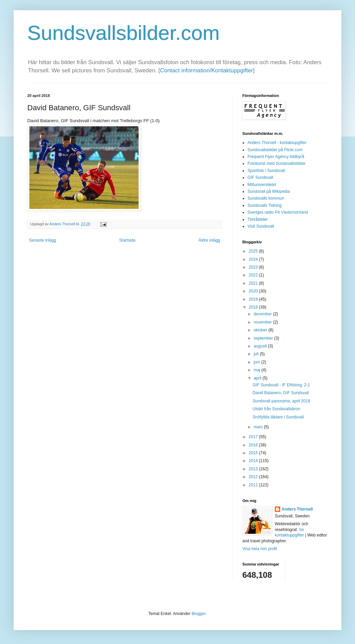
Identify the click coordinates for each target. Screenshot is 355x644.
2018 (254, 307)
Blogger (198, 614)
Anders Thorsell (63, 224)
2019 (254, 299)
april (258, 378)
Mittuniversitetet (262, 185)
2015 (254, 453)
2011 (254, 485)
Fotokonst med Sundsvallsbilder (276, 163)
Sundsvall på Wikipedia (269, 191)
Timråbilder (258, 219)
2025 (254, 251)
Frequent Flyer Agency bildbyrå (276, 157)
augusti (261, 346)
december (263, 314)
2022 (254, 275)
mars (259, 427)
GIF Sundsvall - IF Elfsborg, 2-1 (281, 385)
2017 (254, 437)
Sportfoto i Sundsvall (266, 171)
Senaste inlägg (42, 240)
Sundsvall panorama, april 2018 (281, 401)
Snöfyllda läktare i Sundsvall (278, 417)
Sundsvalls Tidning (265, 205)
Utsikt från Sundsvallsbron (276, 409)
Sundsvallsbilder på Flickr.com (275, 150)
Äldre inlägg (209, 240)
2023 (254, 267)
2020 (254, 291)
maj (258, 370)
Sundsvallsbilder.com (124, 33)
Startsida (127, 240)
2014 (254, 461)
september (264, 338)
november (263, 322)
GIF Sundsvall (260, 177)
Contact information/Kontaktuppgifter (207, 70)
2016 (254, 445)
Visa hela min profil (260, 549)
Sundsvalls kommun (266, 198)
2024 (254, 259)
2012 (254, 477)
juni (257, 362)
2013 (254, 469)
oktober (261, 330)
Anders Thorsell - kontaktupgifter (277, 143)
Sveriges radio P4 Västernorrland (278, 212)
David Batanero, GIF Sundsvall (281, 393)
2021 (254, 283)
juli (257, 354)
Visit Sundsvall (261, 226)
